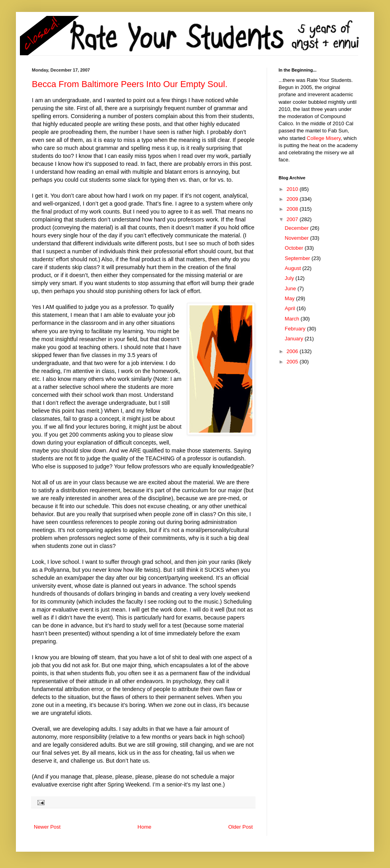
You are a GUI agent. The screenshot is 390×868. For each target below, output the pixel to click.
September (298, 258)
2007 (293, 219)
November (298, 238)
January (295, 339)
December (298, 228)
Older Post (241, 827)
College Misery (324, 138)
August (294, 268)
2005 (293, 362)
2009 (293, 199)
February (296, 329)
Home (145, 827)
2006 (293, 351)
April (291, 308)
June (291, 288)
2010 (293, 189)
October (295, 248)
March (293, 319)
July (290, 278)
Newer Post (47, 827)
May (291, 298)
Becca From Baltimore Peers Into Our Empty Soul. (130, 84)
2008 (293, 209)
